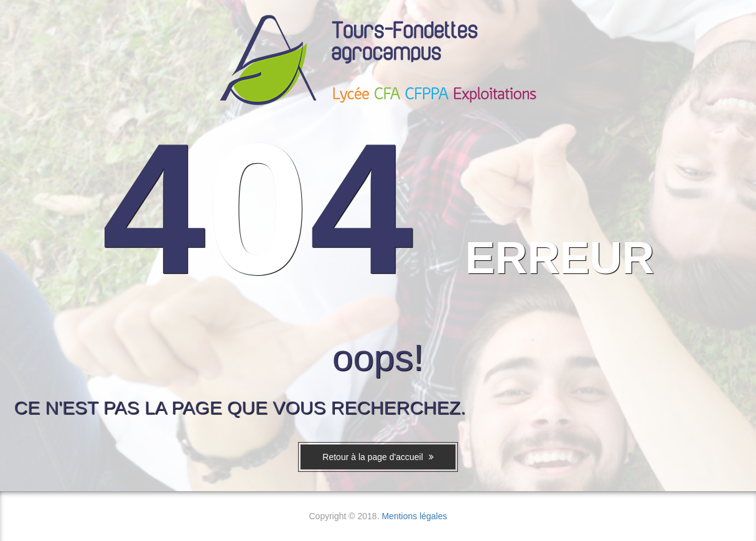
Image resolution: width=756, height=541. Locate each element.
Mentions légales (414, 516)
